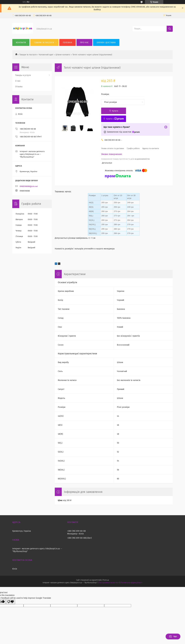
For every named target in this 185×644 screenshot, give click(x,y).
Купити (115, 111)
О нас (18, 81)
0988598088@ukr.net (29, 186)
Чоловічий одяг (46, 55)
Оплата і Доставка (106, 43)
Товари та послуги (44, 43)
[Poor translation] (11, 602)
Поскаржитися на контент (109, 583)
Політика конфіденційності (132, 583)
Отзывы (19, 87)
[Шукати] (170, 29)
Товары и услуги (23, 75)
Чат (173, 636)
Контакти (21, 43)
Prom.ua (106, 580)
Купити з (115, 119)
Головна (67, 43)
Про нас (84, 43)
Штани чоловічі (63, 55)
